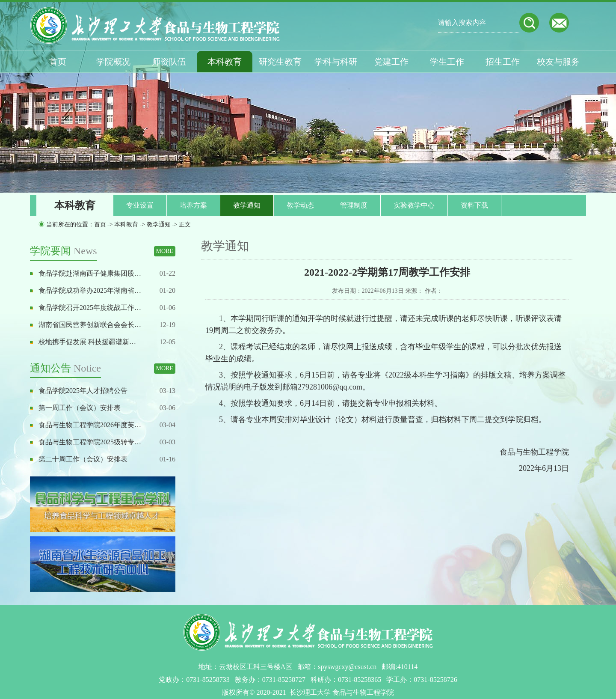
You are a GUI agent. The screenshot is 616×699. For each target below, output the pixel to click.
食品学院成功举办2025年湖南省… (90, 290)
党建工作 (391, 62)
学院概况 (113, 62)
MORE (165, 251)
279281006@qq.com (330, 387)
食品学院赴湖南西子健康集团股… (90, 273)
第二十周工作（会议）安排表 (83, 459)
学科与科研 (336, 62)
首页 (58, 62)
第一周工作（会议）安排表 (80, 408)
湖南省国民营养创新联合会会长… (90, 325)
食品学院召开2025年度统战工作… (90, 308)
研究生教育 (280, 62)
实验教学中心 (414, 205)
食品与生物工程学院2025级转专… (90, 442)
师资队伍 (169, 62)
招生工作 (503, 62)
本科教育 (225, 62)
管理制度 (354, 205)
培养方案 (193, 205)
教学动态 (300, 205)
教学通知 (247, 205)
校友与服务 (558, 62)
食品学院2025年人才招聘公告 (83, 391)
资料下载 (474, 205)
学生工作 (447, 62)
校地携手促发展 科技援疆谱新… (87, 342)
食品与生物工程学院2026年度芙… (90, 425)
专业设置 (140, 205)
